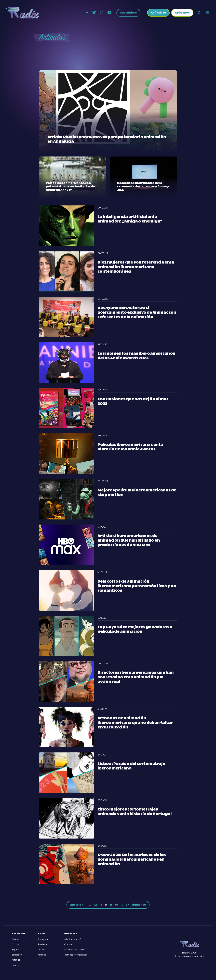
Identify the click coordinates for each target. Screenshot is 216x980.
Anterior (77, 905)
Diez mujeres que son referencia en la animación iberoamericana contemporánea (136, 267)
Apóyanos (182, 13)
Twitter (41, 949)
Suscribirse (128, 13)
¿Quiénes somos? (73, 939)
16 (117, 905)
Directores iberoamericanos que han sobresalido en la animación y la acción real (136, 677)
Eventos (16, 965)
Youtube (42, 955)
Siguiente (139, 905)
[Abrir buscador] (199, 13)
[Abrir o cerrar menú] (207, 13)
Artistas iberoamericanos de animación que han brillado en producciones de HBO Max (129, 540)
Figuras (16, 949)
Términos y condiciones (76, 955)
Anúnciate (158, 13)
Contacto (69, 944)
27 (127, 905)
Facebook (43, 944)
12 (96, 905)
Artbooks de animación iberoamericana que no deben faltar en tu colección (135, 723)
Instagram (43, 939)
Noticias (16, 939)
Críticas (16, 944)
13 (101, 905)
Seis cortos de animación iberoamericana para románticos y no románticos (137, 586)
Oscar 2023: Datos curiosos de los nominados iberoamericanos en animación (132, 860)
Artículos (16, 960)
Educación (17, 955)
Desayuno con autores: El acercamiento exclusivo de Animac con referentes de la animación (137, 313)
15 (111, 905)
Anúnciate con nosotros (76, 949)
